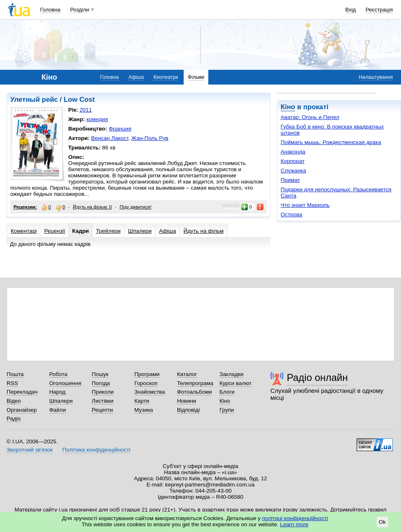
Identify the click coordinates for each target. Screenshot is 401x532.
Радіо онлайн (317, 377)
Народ (58, 392)
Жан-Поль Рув (150, 138)
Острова (292, 214)
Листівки (103, 401)
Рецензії (54, 231)
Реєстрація (379, 10)
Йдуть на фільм (203, 231)
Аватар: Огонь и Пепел (310, 117)
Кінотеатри (166, 77)
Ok (382, 522)
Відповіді (189, 410)
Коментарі (24, 231)
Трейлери (108, 231)
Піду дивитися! (136, 207)
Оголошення (65, 383)
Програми (147, 374)
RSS (12, 383)
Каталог (187, 374)
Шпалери (140, 231)
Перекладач (22, 392)
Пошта (15, 374)
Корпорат (293, 161)
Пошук (100, 374)
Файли (58, 410)
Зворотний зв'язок (30, 450)
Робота (58, 374)
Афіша (136, 77)
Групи (227, 410)
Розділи (80, 10)
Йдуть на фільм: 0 (92, 207)
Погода (101, 383)
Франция (120, 129)
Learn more (294, 524)
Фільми (196, 77)
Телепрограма (195, 383)
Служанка (293, 171)
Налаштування (376, 77)
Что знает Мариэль (305, 205)
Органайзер (22, 410)
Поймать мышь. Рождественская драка (331, 142)
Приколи (103, 392)
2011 (86, 110)
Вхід (351, 10)
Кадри (81, 231)
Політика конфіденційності (96, 450)
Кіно (288, 107)
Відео (14, 401)
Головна (50, 10)
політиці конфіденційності (295, 518)
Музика (144, 410)
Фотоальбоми (195, 392)
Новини (187, 401)
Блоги (227, 392)
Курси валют (235, 383)
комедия (97, 119)
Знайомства (150, 392)
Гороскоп (146, 383)
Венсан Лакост (110, 138)
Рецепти (102, 410)
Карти (142, 401)
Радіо (14, 418)
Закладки (231, 374)
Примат (290, 180)
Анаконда (293, 152)
